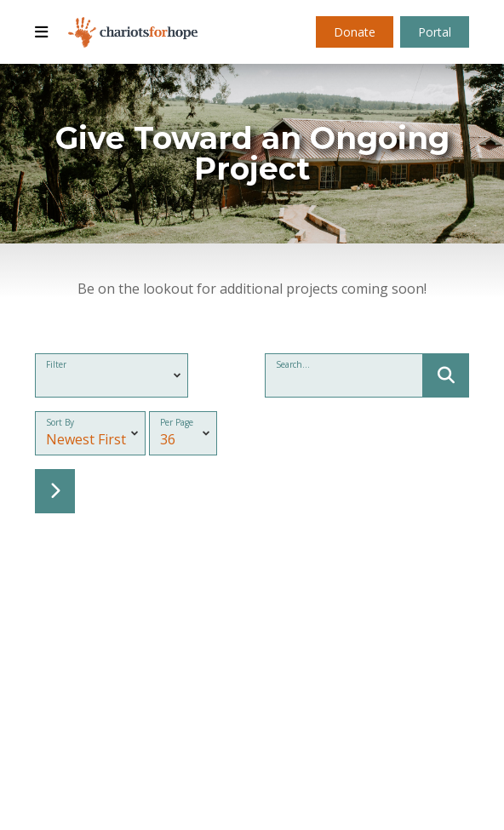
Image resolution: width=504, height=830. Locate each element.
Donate (355, 32)
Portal (435, 32)
